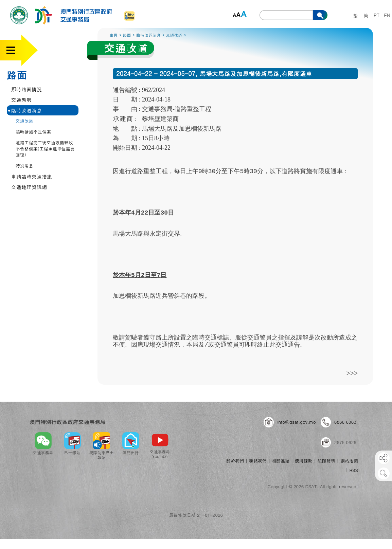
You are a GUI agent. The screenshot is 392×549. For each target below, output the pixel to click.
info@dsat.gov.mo (296, 422)
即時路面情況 (26, 89)
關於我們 (235, 461)
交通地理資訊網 (29, 187)
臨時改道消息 (25, 110)
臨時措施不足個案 (33, 132)
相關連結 (281, 461)
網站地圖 (349, 461)
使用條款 (303, 461)
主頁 (113, 35)
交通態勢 (21, 100)
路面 (17, 75)
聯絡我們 (258, 461)
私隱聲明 (326, 461)
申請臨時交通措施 (32, 176)
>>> (352, 373)
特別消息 (24, 166)
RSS (354, 470)
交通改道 (24, 121)
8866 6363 (345, 422)
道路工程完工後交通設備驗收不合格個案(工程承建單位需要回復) (45, 149)
